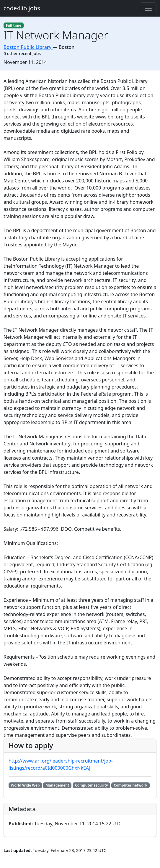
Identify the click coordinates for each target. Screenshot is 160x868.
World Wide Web (25, 785)
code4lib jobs (22, 8)
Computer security (91, 785)
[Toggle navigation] (148, 8)
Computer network (130, 785)
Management (57, 785)
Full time (14, 25)
